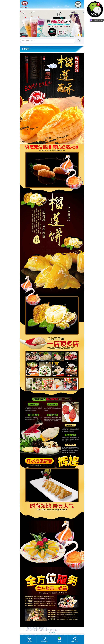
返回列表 (52, 632)
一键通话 (29, 639)
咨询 (60, 639)
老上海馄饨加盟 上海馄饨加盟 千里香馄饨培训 (43, 630)
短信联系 (44, 639)
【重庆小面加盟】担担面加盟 (37, 628)
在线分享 (75, 639)
